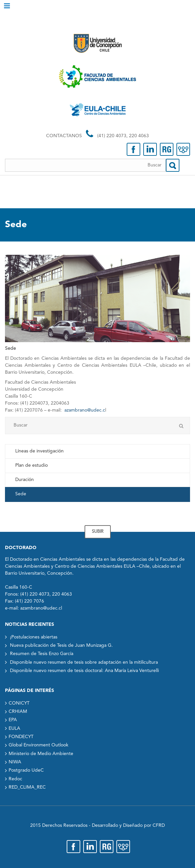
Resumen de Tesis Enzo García (42, 654)
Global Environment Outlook (38, 745)
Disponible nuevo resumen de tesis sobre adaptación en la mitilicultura (84, 662)
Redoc (15, 779)
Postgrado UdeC (26, 770)
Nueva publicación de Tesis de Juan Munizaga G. (61, 645)
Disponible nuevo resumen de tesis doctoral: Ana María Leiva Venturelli (84, 671)
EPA (13, 720)
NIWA (15, 762)
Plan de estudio (32, 465)
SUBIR (98, 532)
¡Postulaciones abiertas (34, 637)
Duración (25, 480)
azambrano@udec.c (85, 410)
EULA (14, 728)
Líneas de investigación (39, 451)
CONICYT (19, 703)
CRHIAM (18, 712)
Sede (21, 494)
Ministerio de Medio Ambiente (41, 754)
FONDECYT (21, 737)
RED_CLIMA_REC (27, 787)
